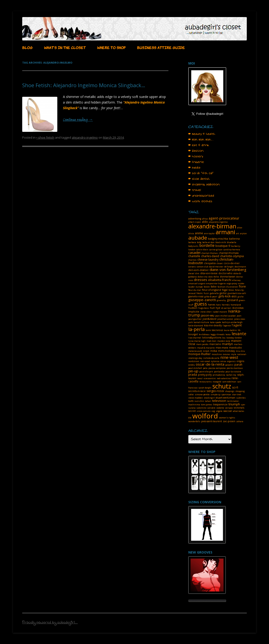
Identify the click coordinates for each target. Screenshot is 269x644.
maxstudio (235, 348)
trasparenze (220, 404)
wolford (205, 416)
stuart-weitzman (225, 398)
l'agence (227, 326)
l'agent (237, 325)
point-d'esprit (206, 372)
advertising (195, 219)
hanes (212, 305)
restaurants (205, 382)
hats (218, 305)
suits (191, 401)
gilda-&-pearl (211, 297)
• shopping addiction (204, 184)
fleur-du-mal (195, 290)
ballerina (234, 239)
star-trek (237, 394)
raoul (200, 378)
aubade (198, 238)
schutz (222, 386)
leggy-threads (218, 334)
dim (197, 273)
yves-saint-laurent (212, 421)
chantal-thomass (229, 253)
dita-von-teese (209, 273)
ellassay (236, 280)
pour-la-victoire (233, 372)
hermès (226, 305)
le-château (204, 334)
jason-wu (208, 315)
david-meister (216, 267)
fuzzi (206, 293)
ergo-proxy (232, 283)
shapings (230, 391)
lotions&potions (212, 338)
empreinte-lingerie (216, 283)
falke (214, 287)
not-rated (205, 361)
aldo (205, 222)
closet (220, 263)
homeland (236, 305)
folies (231, 290)
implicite (194, 312)
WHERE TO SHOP (111, 47)
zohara (240, 421)
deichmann (240, 267)
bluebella (232, 242)
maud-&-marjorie (206, 348)
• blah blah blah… (201, 140)
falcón (207, 287)
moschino (217, 354)
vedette (220, 408)
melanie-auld (195, 351)
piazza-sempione (217, 368)
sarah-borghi (205, 388)
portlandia (219, 372)
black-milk (221, 242)
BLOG (27, 47)
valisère (211, 408)
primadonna (219, 375)
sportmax (226, 394)
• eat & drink (199, 145)
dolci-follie (214, 277)
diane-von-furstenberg (228, 270)
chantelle (194, 256)
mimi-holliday (226, 351)
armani (225, 232)
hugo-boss (204, 308)
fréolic (200, 293)
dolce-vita (203, 277)
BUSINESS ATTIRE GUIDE (161, 47)
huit (212, 308)
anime (199, 233)
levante (239, 334)
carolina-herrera (232, 250)
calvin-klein (202, 250)
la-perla (196, 329)
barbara (192, 242)
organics (231, 361)
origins (240, 361)
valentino (201, 408)
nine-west (229, 357)
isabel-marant (220, 312)
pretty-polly (205, 375)
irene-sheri (206, 312)
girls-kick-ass (227, 296)
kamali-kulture (201, 322)
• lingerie (196, 162)
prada (193, 374)
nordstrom (194, 361)
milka (214, 351)
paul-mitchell (195, 368)
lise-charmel (195, 338)
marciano (215, 344)
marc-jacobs (202, 344)
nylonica (215, 361)
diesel (191, 273)
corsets (192, 267)
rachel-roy (231, 375)
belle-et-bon (208, 242)
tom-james (207, 405)
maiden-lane (224, 341)
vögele (219, 411)
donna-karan (228, 277)
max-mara (222, 348)
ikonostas (238, 308)
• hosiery (196, 156)
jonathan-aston (225, 319)
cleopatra (210, 263)
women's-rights (227, 418)
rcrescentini (210, 378)
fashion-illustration (228, 287)
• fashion (196, 151)
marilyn (227, 344)
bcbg (199, 242)
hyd (218, 308)
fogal (225, 290)
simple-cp (215, 394)
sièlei (191, 394)
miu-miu (240, 351)
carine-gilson (216, 250)
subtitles (241, 398)
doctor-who (225, 273)
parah (238, 365)
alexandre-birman (212, 226)
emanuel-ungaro (197, 283)
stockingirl (209, 398)
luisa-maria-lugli (197, 341)
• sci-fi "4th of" (201, 173)
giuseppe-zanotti (202, 300)
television (219, 401)
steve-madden (196, 398)
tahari (208, 401)
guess (201, 304)
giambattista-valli (237, 293)
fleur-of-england (211, 290)
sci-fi (235, 387)
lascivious (217, 330)
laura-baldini (230, 330)
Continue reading (78, 120)
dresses (201, 280)
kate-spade (216, 322)
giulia (241, 297)
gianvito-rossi (196, 296)
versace (229, 408)
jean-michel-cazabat (225, 316)
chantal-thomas (210, 253)
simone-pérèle (202, 394)
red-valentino (224, 378)
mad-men (211, 341)
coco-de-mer (232, 263)
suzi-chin (199, 401)
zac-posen (229, 421)
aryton (243, 233)
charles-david (210, 256)
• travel (195, 190)
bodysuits (193, 246)
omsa (223, 361)
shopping (240, 391)
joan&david (209, 319)
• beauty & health (202, 134)
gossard (232, 300)
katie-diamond (196, 326)
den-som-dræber (198, 270)
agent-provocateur (224, 218)
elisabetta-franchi (220, 280)
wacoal (228, 411)
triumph (234, 404)
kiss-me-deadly (213, 325)
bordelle (207, 245)
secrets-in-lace (197, 391)
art (238, 233)
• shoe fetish (45, 137)
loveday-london (234, 338)
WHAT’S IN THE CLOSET (65, 47)
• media (194, 168)
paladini (229, 365)
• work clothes (200, 201)
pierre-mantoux (235, 368)
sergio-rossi (215, 391)
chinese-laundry (208, 260)
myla (234, 354)
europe (199, 287)
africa (205, 219)
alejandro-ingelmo (85, 137)
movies (226, 354)
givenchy (221, 300)
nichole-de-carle (211, 358)
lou (224, 338)
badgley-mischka (218, 239)
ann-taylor (209, 233)
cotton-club (202, 267)
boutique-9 (223, 246)
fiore (242, 286)
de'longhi (229, 267)
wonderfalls (194, 421)
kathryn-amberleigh (232, 322)
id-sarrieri (226, 308)
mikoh (206, 351)
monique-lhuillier (200, 354)
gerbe (223, 293)
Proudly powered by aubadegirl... (50, 623)
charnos (192, 260)
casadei (194, 252)
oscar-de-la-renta (210, 364)
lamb (208, 330)
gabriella (214, 293)
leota (228, 334)
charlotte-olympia (232, 256)
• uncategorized (201, 196)
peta (205, 368)
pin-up (193, 371)
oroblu (192, 365)
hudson (193, 308)
